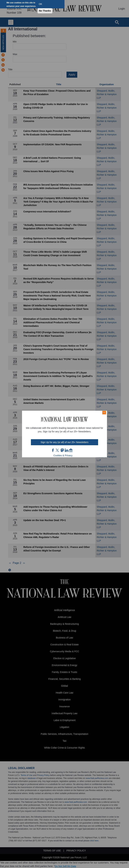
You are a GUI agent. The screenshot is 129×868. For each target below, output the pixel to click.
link (67, 450)
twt (58, 450)
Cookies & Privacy (63, 455)
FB (53, 450)
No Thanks (45, 11)
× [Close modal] (104, 413)
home (71, 450)
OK (40, 4)
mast (62, 450)
